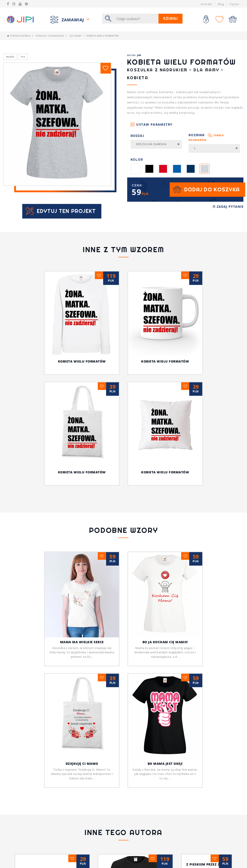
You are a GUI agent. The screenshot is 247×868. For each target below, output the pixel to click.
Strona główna (19, 36)
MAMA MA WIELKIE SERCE (82, 642)
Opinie (234, 4)
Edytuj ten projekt (66, 211)
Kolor (137, 160)
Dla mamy (76, 36)
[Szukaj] (136, 19)
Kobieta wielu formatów (82, 361)
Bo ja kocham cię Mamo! (165, 642)
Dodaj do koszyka (212, 189)
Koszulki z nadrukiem (50, 36)
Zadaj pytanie (228, 207)
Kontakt (206, 4)
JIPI (139, 55)
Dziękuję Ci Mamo (82, 764)
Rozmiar (206, 137)
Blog (221, 4)
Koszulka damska (158, 144)
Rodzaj (137, 136)
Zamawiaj (74, 20)
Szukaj (170, 19)
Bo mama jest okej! (165, 764)
